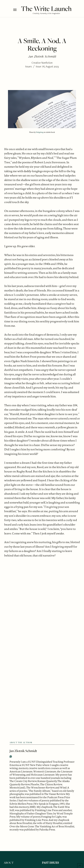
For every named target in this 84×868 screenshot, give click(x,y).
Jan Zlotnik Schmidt (23, 751)
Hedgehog (40, 132)
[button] (16, 10)
